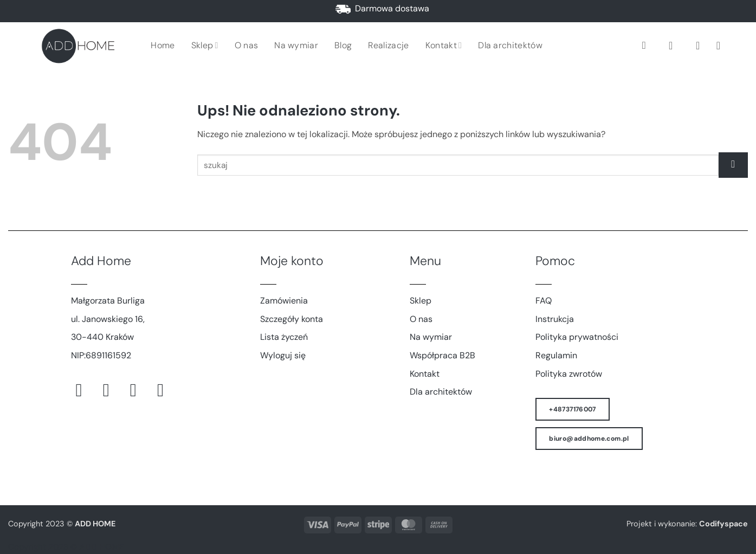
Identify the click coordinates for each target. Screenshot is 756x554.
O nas (247, 45)
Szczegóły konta (292, 319)
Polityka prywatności (577, 337)
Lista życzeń (284, 337)
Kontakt (444, 45)
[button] (674, 46)
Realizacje (388, 45)
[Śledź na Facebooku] (85, 390)
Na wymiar (296, 45)
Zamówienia (284, 301)
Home (163, 45)
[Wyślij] (733, 165)
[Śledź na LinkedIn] (166, 390)
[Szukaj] (647, 45)
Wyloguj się (283, 355)
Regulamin (556, 355)
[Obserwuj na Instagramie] (112, 390)
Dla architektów (510, 45)
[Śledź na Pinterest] (139, 390)
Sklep (205, 45)
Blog (343, 45)
